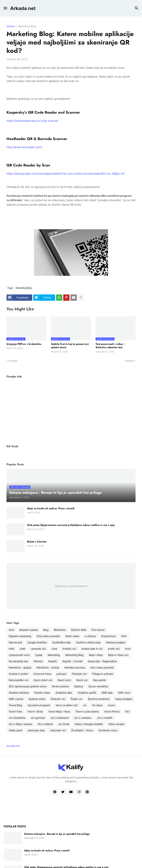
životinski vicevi (108, 730)
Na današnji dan (18, 661)
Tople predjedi (124, 699)
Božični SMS (79, 630)
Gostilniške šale (61, 642)
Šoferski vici (58, 699)
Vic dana (97, 705)
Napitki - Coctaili (72, 661)
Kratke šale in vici (92, 649)
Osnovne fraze (42, 674)
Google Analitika (37, 642)
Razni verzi (64, 680)
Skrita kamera (60, 686)
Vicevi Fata (15, 711)
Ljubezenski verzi (19, 655)
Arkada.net (23, 8)
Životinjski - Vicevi (82, 730)
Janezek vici (38, 649)
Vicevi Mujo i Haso (59, 711)
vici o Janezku (83, 718)
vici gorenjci (38, 718)
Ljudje (39, 655)
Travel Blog (15, 705)
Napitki (53, 661)
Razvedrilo (100, 680)
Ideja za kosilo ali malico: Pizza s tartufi (51, 508)
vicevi (111, 705)
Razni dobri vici (43, 680)
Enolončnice (109, 636)
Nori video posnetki (102, 667)
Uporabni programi (39, 705)
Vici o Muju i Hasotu (20, 724)
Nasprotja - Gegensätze (102, 661)
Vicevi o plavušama (87, 711)
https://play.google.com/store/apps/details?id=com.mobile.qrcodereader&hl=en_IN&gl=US (66, 174)
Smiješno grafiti (87, 693)
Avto (11, 630)
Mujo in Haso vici (118, 655)
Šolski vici (77, 699)
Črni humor (98, 630)
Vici (127, 711)
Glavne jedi (15, 642)
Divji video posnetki (48, 636)
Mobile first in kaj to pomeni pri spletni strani (70, 346)
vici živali (64, 724)
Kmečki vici (69, 649)
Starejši (129, 361)
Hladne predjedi (116, 642)
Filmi (124, 636)
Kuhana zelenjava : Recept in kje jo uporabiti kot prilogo (57, 834)
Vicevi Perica (112, 711)
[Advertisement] (71, 407)
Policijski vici (79, 674)
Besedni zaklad (29, 630)
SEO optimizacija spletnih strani (28, 686)
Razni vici (82, 680)
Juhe (54, 649)
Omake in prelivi (18, 674)
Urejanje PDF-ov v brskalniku (24, 344)
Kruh (128, 649)
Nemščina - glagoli (20, 667)
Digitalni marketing (20, 636)
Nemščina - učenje (48, 667)
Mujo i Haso (96, 655)
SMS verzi (124, 693)
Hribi (11, 649)
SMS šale (107, 693)
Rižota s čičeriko (37, 542)
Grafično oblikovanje (88, 642)
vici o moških (105, 718)
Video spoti (15, 730)
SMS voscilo (16, 699)
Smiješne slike (64, 693)
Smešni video (42, 693)
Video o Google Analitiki (89, 724)
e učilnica (90, 636)
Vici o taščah (45, 724)
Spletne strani (37, 699)
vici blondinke (17, 718)
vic (85, 705)
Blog (46, 630)
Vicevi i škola (35, 711)
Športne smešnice (99, 699)
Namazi (38, 661)
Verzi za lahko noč (67, 705)
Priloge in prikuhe (103, 674)
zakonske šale (36, 730)
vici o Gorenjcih (60, 718)
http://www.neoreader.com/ (24, 147)
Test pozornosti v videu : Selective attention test (110, 346)
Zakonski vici (58, 730)
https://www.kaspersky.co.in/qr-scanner (32, 121)
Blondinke (60, 630)
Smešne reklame (19, 693)
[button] (5, 8)
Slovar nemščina (98, 686)
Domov (11, 26)
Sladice (79, 686)
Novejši (13, 361)
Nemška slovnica (75, 667)
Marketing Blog (27, 26)
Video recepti (116, 724)
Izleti (22, 649)
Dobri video (72, 636)
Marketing (54, 655)
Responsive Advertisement (71, 586)
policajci (61, 674)
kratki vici (114, 649)
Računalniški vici (19, 680)
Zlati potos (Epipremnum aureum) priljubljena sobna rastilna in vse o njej (71, 525)
